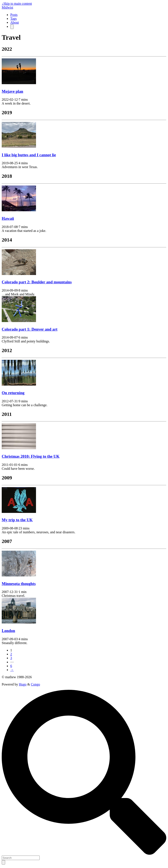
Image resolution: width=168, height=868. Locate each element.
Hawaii (8, 218)
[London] (19, 622)
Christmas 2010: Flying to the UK (31, 456)
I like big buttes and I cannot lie (29, 155)
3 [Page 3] (11, 658)
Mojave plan (12, 91)
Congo (35, 684)
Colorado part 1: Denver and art (30, 329)
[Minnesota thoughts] (19, 575)
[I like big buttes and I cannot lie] (19, 147)
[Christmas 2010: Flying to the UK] (19, 448)
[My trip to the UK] (19, 512)
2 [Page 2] (11, 654)
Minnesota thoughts (19, 584)
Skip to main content (17, 4)
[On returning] (19, 384)
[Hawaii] (19, 210)
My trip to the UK (17, 520)
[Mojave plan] (19, 83)
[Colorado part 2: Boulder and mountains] (19, 274)
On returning (13, 393)
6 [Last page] (11, 666)
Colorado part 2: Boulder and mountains (37, 282)
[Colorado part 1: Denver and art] (19, 321)
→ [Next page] (12, 670)
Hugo (23, 684)
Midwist (7, 7)
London (8, 631)
